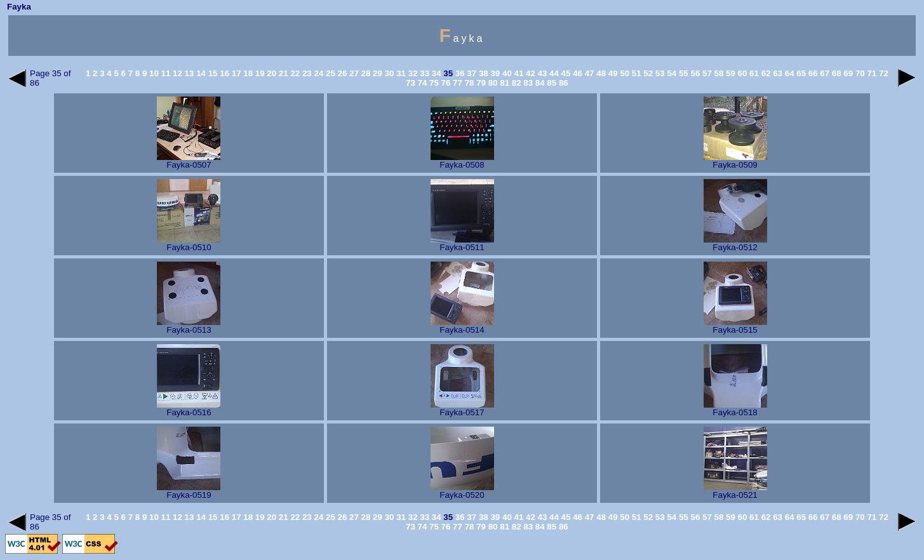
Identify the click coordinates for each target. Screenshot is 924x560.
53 (659, 73)
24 (318, 73)
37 (471, 73)
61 (753, 73)
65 (800, 73)
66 (812, 73)
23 (306, 73)
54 (671, 73)
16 (224, 73)
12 (176, 73)
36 (459, 73)
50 (624, 73)
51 (635, 73)
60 (741, 73)
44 (553, 73)
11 (165, 73)
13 (188, 73)
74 (421, 83)
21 (282, 73)
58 (718, 73)
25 (329, 73)
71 (871, 73)
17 (235, 73)
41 (518, 73)
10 (153, 73)
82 (515, 83)
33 (424, 73)
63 (776, 73)
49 (612, 73)
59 (729, 73)
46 (576, 73)
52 (647, 73)
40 (506, 73)
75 (433, 83)
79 (480, 83)
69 (847, 73)
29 (376, 73)
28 (365, 73)
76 (445, 83)
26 (341, 73)
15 (212, 73)
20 (271, 73)
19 (259, 73)
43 (541, 73)
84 (539, 83)
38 (482, 73)
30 (388, 73)
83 (527, 83)
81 (504, 83)
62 (765, 73)
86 (562, 83)
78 (468, 83)
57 (706, 73)
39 (494, 73)
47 (588, 73)
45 (565, 73)
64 (788, 73)
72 (882, 73)
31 (400, 73)
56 (694, 73)
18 (247, 73)
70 (859, 73)
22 (294, 73)
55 (682, 73)
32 (412, 73)
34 (435, 73)
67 (824, 73)
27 (353, 73)
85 (551, 83)
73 (411, 83)
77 (456, 83)
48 (600, 73)
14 (200, 73)
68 (835, 73)
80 (492, 83)
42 (529, 73)
